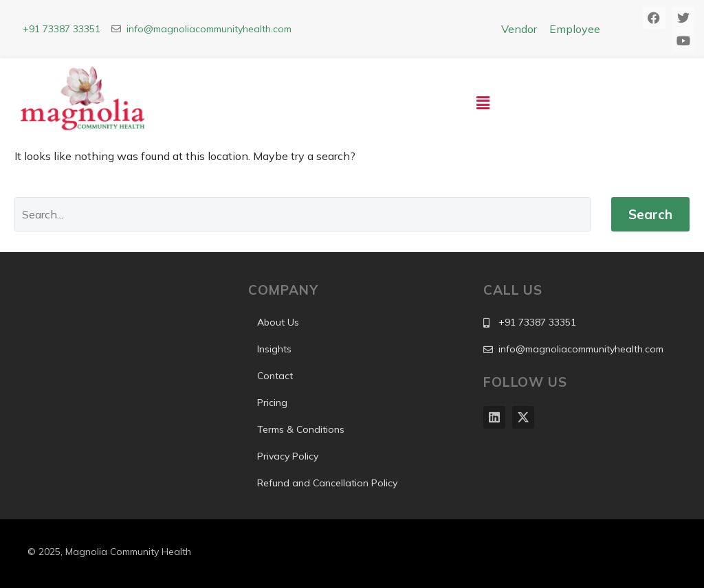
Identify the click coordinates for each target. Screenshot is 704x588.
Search (650, 214)
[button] (483, 103)
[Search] (302, 214)
